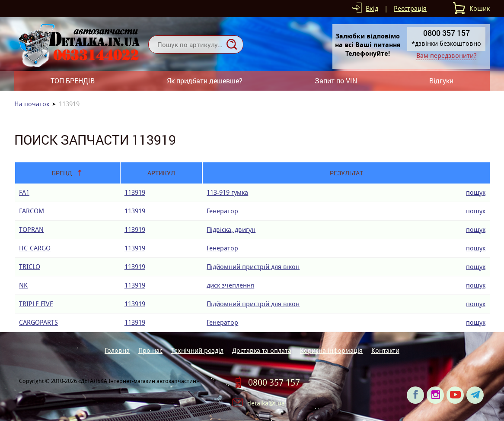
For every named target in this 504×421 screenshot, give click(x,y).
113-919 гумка (227, 192)
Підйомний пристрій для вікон (253, 267)
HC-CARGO (35, 248)
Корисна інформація (331, 350)
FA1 (24, 192)
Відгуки (441, 81)
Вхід (372, 8)
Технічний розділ (197, 350)
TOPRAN (31, 229)
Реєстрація (410, 8)
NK (23, 285)
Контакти (385, 350)
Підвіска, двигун (231, 229)
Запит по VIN (336, 81)
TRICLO (30, 267)
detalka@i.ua (266, 403)
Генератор (222, 211)
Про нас (150, 350)
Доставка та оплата (262, 350)
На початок (32, 104)
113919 (135, 192)
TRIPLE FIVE (36, 304)
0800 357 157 (274, 383)
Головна (117, 350)
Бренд (62, 173)
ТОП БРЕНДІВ (73, 81)
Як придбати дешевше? (205, 81)
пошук (476, 192)
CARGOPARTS (38, 322)
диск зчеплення (230, 285)
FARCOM (32, 211)
